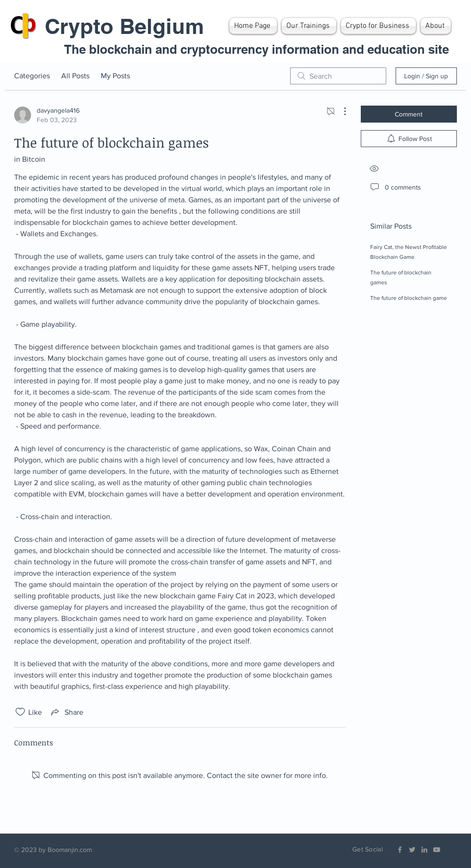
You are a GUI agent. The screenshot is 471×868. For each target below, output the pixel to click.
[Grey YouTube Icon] (437, 850)
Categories (32, 76)
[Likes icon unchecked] (20, 712)
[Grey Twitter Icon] (412, 850)
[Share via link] (66, 712)
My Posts (115, 76)
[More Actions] (340, 111)
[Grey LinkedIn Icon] (424, 850)
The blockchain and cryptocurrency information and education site (256, 49)
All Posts (75, 76)
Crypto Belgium (124, 26)
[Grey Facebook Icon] (400, 850)
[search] (338, 76)
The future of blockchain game (409, 298)
